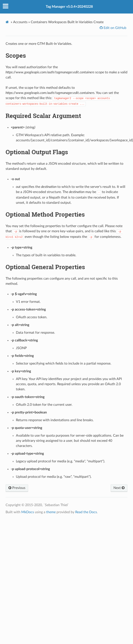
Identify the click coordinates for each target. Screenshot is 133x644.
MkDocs (28, 512)
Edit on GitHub (115, 28)
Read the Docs (86, 512)
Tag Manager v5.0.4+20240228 (69, 7)
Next (119, 488)
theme (51, 512)
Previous (17, 488)
